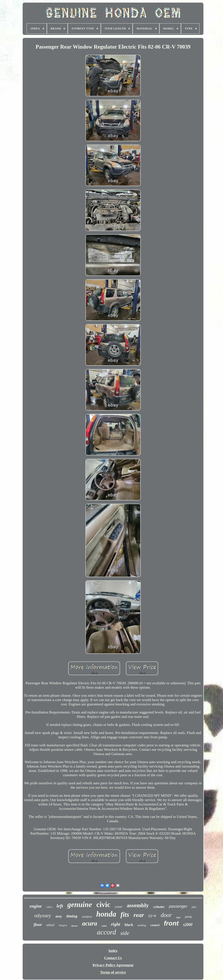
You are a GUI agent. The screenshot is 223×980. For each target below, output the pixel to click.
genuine (80, 904)
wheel (50, 925)
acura (90, 923)
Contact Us (113, 958)
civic (103, 905)
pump (188, 917)
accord (106, 932)
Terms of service (113, 972)
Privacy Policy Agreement (113, 965)
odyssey (43, 915)
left (60, 906)
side (125, 933)
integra (63, 925)
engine (36, 906)
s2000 (188, 925)
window (87, 917)
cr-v (152, 916)
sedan (104, 926)
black (129, 925)
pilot (194, 907)
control (155, 925)
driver (74, 926)
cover (119, 907)
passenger (178, 906)
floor (38, 925)
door (166, 915)
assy (59, 916)
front (171, 923)
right (116, 924)
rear (139, 915)
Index (113, 951)
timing (72, 916)
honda (106, 914)
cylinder (159, 907)
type (178, 917)
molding (142, 925)
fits (125, 915)
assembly (138, 905)
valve (49, 907)
